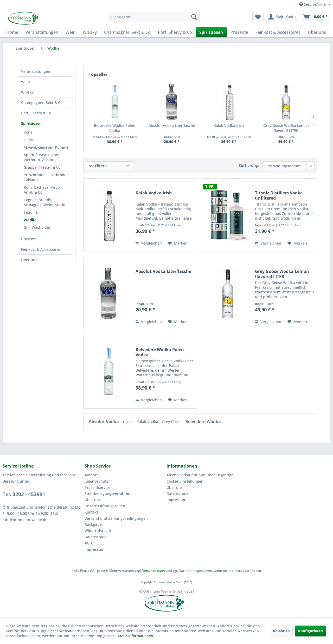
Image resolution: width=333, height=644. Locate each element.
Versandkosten (154, 571)
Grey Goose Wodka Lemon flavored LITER (286, 128)
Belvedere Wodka (203, 422)
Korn (28, 132)
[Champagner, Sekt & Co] (127, 32)
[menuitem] (154, 17)
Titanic (128, 422)
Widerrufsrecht (98, 531)
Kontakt (91, 512)
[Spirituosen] (211, 32)
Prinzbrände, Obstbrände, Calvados (47, 177)
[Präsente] (239, 32)
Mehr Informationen (136, 636)
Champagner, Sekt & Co (42, 103)
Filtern (98, 166)
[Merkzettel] (258, 17)
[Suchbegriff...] (154, 17)
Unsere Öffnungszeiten (105, 506)
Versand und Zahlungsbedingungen (116, 518)
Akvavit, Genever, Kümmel (47, 147)
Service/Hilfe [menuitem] (313, 4)
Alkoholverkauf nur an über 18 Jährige (200, 475)
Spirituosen (31, 123)
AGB (88, 543)
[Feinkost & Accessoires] (278, 32)
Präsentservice (97, 487)
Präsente (29, 239)
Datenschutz (95, 537)
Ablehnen (281, 631)
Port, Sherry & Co (36, 113)
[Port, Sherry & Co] (175, 32)
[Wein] (71, 32)
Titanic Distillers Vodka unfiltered (279, 195)
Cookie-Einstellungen (185, 481)
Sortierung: (249, 165)
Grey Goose (172, 422)
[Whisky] (90, 32)
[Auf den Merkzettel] (178, 243)
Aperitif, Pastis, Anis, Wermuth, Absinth (42, 157)
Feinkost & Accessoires (41, 249)
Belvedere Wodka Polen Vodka (115, 128)
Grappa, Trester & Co (42, 167)
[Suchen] (194, 17)
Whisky (27, 92)
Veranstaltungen (36, 71)
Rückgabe (93, 524)
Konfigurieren (310, 631)
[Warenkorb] (316, 17)
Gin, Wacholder (37, 227)
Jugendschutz (96, 481)
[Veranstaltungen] (42, 32)
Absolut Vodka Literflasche (172, 125)
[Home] (12, 32)
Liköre (29, 140)
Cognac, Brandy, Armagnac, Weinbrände (44, 202)
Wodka (30, 220)
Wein (25, 82)
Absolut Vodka (104, 422)
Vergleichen (149, 243)
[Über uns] (317, 32)
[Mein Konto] (282, 17)
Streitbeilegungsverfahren (107, 493)
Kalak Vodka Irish (229, 125)
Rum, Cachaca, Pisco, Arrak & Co (42, 190)
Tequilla (31, 212)
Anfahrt (91, 475)
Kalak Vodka (148, 422)
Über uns (29, 260)
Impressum (94, 549)
